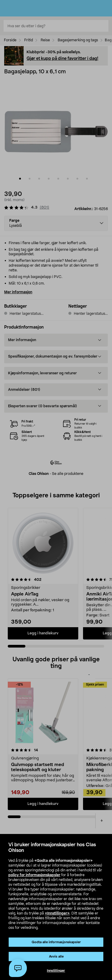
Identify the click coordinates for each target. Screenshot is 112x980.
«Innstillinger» (57, 913)
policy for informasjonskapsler (34, 875)
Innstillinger (56, 971)
